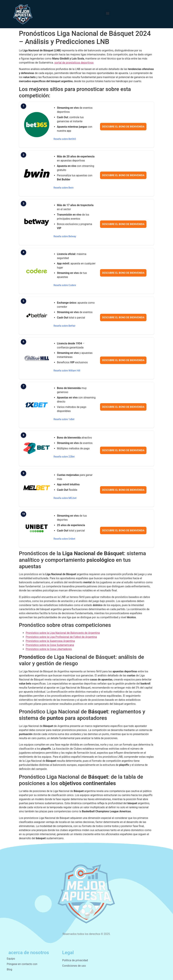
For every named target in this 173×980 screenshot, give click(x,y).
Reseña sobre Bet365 (65, 139)
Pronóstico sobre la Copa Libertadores (49, 649)
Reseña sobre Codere (65, 285)
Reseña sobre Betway (65, 236)
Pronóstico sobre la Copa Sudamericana (50, 645)
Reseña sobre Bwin (64, 188)
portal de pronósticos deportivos (74, 63)
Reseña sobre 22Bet (64, 457)
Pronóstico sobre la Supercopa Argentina (50, 641)
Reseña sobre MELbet (65, 498)
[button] (108, 13)
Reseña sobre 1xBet (64, 419)
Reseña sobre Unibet (64, 539)
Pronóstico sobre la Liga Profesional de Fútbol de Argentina (61, 637)
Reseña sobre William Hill (67, 371)
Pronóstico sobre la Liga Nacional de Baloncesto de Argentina (63, 633)
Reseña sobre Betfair (64, 326)
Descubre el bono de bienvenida (123, 127)
